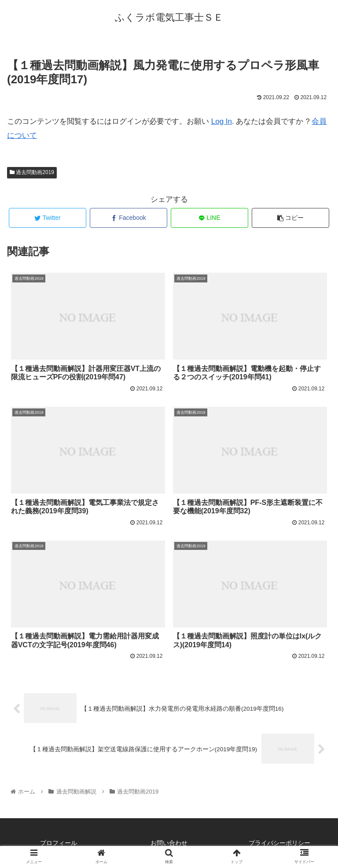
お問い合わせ (169, 843)
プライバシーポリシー (279, 843)
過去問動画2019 (32, 172)
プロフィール (59, 843)
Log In (222, 121)
